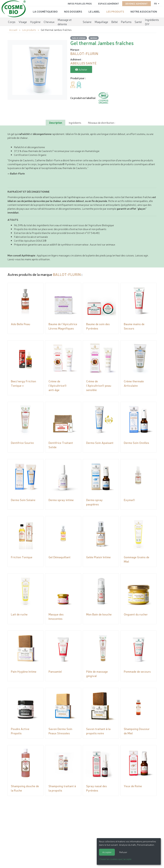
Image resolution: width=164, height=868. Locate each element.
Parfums (126, 22)
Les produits (115, 11)
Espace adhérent (109, 4)
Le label (94, 11)
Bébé (115, 22)
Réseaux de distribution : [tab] (101, 123)
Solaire (87, 22)
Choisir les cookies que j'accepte (115, 859)
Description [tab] (55, 123)
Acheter (81, 69)
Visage (23, 22)
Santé (138, 22)
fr (156, 4)
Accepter (107, 852)
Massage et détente (65, 22)
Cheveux (49, 22)
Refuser (123, 852)
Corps (12, 22)
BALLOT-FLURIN (67, 274)
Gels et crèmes (79, 38)
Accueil (13, 30)
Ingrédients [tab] (75, 123)
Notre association (144, 11)
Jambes (94, 38)
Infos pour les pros (80, 4)
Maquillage (101, 22)
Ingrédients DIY (152, 22)
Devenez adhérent (137, 4)
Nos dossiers (73, 11)
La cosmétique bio (45, 11)
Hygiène (35, 22)
